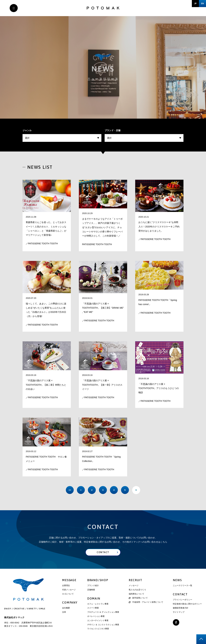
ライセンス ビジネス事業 (98, 629)
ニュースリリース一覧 (183, 586)
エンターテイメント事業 (98, 621)
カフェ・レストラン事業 (98, 604)
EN (203, 4)
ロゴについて (68, 594)
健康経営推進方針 (181, 608)
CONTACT (180, 594)
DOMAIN (94, 598)
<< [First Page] (69, 490)
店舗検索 (91, 590)
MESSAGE (69, 580)
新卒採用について (138, 598)
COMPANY (70, 603)
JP (195, 4)
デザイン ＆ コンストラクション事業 (103, 625)
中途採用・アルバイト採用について (146, 602)
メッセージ (134, 586)
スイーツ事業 (93, 608)
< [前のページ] (80, 490)
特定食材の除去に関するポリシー (187, 604)
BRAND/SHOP (98, 580)
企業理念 (66, 586)
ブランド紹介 (93, 586)
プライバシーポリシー (183, 600)
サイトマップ (179, 612)
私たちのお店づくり (137, 590)
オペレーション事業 (96, 616)
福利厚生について (136, 594)
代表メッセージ (69, 590)
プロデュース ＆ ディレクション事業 (103, 612)
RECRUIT (136, 580)
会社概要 (66, 608)
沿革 (64, 612)
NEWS (177, 580)
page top (201, 639)
